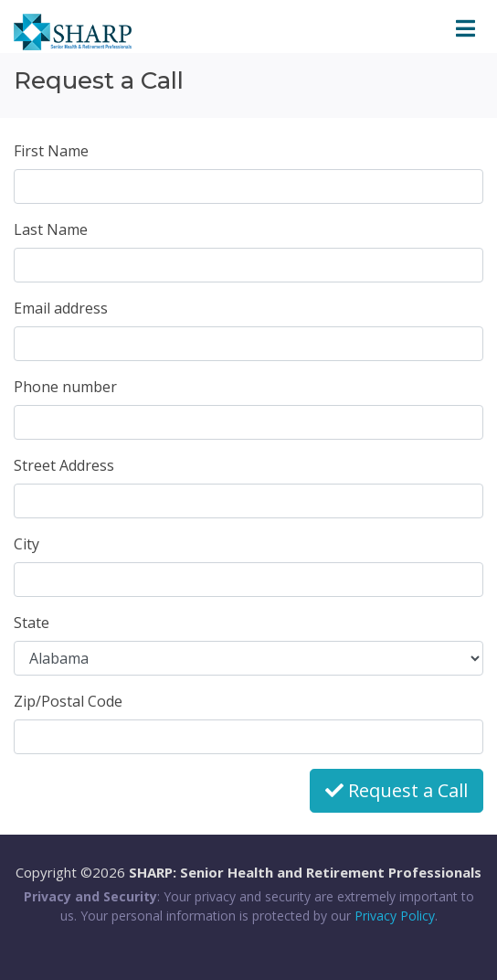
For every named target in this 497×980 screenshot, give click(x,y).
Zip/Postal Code (68, 701)
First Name (51, 151)
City (26, 544)
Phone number (65, 387)
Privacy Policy (395, 916)
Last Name (51, 229)
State (32, 623)
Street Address (64, 465)
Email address (61, 308)
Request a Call (397, 790)
